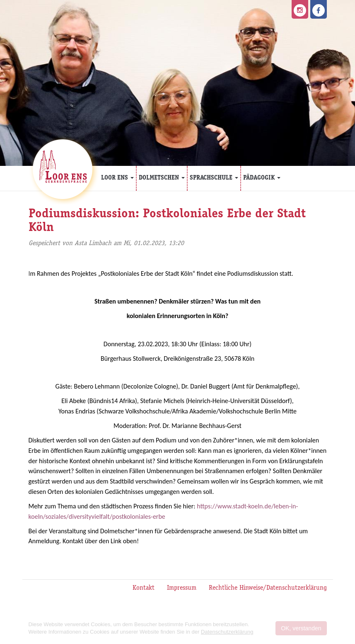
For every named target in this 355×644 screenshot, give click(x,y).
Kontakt (144, 588)
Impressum (182, 588)
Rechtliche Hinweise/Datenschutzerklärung (268, 588)
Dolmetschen (162, 178)
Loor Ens (117, 178)
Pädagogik (262, 178)
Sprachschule (214, 178)
